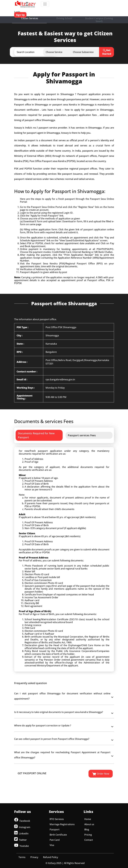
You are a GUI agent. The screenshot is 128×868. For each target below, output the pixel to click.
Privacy (34, 857)
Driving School (64, 18)
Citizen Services (30, 18)
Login (17, 12)
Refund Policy (51, 857)
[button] (38, 52)
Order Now (101, 774)
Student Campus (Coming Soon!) (99, 20)
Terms (22, 857)
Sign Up (20, 15)
